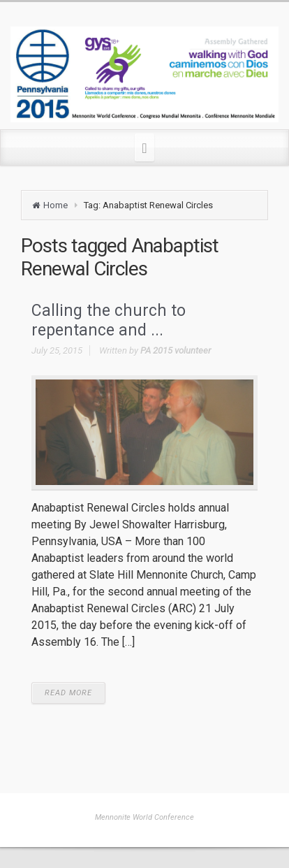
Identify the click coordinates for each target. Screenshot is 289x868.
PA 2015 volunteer (176, 350)
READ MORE (68, 693)
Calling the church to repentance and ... (109, 320)
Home (55, 205)
